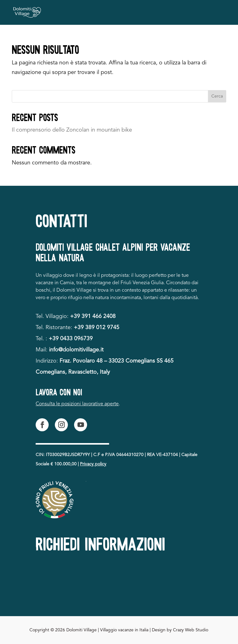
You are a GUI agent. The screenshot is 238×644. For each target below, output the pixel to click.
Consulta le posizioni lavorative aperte (77, 404)
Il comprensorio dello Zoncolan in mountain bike (72, 130)
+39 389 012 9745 (97, 328)
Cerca (217, 96)
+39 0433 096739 (71, 339)
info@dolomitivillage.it (76, 350)
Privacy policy (93, 464)
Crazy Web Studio (191, 630)
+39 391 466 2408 (93, 316)
